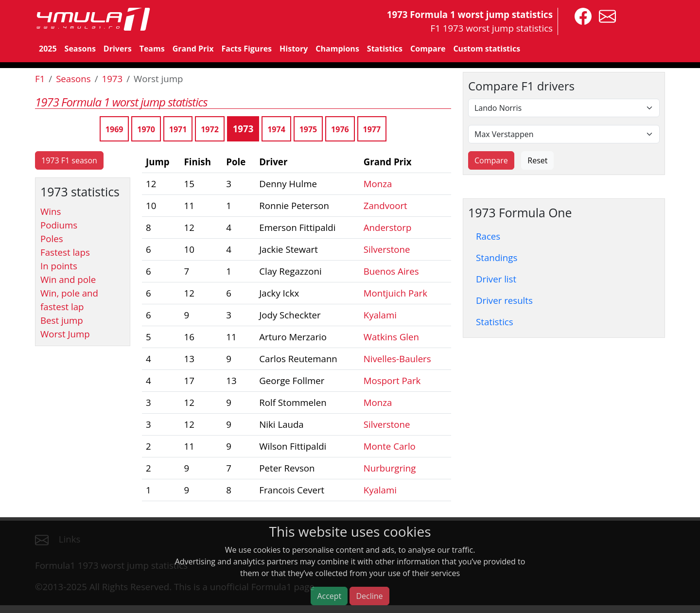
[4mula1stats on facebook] (581, 15)
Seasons (80, 49)
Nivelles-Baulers (397, 359)
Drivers (118, 49)
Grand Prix (193, 49)
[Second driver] (564, 134)
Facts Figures (246, 49)
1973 (113, 79)
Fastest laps (65, 252)
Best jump (62, 320)
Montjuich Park (395, 293)
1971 (178, 129)
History (294, 49)
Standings (497, 257)
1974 (276, 129)
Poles (52, 238)
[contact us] (605, 15)
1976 (340, 129)
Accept (329, 596)
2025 (48, 49)
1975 (308, 129)
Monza (378, 184)
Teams (152, 49)
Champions (337, 49)
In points (59, 266)
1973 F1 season (69, 160)
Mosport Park (392, 380)
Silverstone (387, 249)
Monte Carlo (390, 446)
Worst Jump (65, 334)
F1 (40, 79)
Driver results (504, 300)
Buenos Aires (391, 271)
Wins (51, 211)
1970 (146, 129)
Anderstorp (388, 227)
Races (488, 236)
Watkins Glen (391, 337)
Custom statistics (487, 49)
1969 (114, 129)
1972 (210, 129)
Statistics (385, 49)
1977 (372, 129)
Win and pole (68, 279)
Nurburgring (390, 468)
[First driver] (564, 108)
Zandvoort (385, 205)
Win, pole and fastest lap (69, 300)
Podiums (59, 225)
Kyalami (380, 315)
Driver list (496, 279)
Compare (428, 49)
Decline (369, 596)
